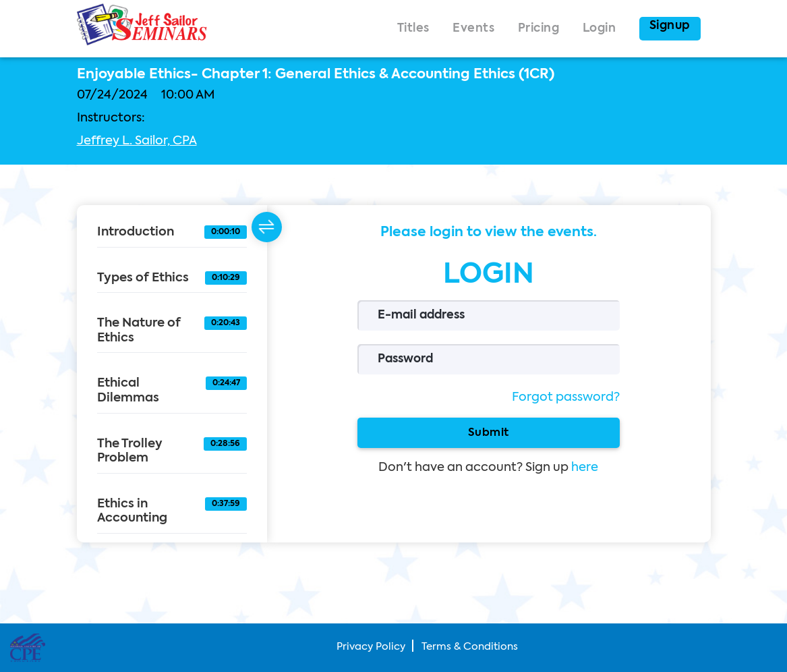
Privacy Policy (371, 647)
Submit (489, 432)
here (585, 468)
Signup (670, 26)
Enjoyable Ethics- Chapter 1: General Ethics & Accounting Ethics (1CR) (316, 75)
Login (600, 29)
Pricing (539, 29)
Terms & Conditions (470, 647)
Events (473, 29)
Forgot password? (566, 397)
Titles (413, 29)
